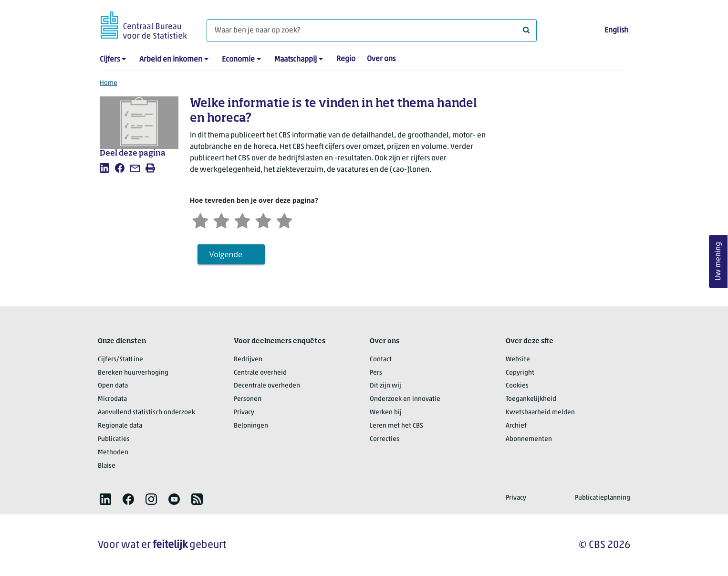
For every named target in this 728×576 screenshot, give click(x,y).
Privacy (244, 413)
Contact (381, 360)
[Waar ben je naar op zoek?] (372, 31)
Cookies (517, 386)
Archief (516, 426)
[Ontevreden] (221, 220)
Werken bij (386, 413)
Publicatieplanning (603, 498)
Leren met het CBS (396, 426)
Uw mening (718, 261)
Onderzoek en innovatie (405, 399)
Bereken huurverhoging (133, 373)
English (616, 31)
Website (518, 360)
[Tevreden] (263, 220)
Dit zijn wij (385, 386)
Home (109, 83)
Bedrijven (248, 360)
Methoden (113, 453)
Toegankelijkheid (531, 399)
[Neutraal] (242, 220)
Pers (376, 373)
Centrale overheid (260, 373)
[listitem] (104, 168)
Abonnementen (529, 439)
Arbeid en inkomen (171, 60)
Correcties (385, 439)
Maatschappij (296, 60)
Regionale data (120, 426)
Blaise (107, 466)
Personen (248, 399)
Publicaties (114, 439)
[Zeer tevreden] (284, 220)
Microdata (112, 399)
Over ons (381, 59)
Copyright (520, 373)
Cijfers (110, 60)
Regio (346, 59)
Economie (238, 60)
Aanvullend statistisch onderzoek (146, 413)
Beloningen (251, 426)
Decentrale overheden (267, 386)
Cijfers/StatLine (120, 360)
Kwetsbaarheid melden (540, 413)
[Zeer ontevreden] (200, 220)
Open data (113, 386)
